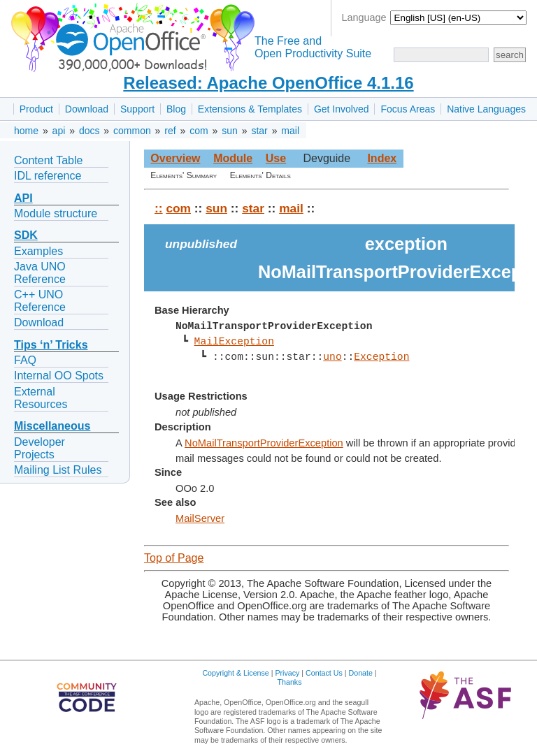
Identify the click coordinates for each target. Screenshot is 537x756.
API (23, 198)
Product (36, 109)
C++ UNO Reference (40, 301)
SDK (26, 235)
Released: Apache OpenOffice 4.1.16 (268, 83)
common (132, 131)
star (259, 131)
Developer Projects (40, 448)
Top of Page (174, 558)
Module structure (56, 213)
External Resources (41, 398)
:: (159, 208)
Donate (361, 673)
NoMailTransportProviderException (264, 443)
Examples (38, 251)
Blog (176, 109)
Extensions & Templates (250, 109)
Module (233, 158)
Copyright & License (235, 673)
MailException (234, 342)
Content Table (48, 160)
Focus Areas (408, 109)
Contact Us (324, 673)
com (199, 131)
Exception (381, 357)
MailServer (200, 518)
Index (382, 158)
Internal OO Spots (59, 376)
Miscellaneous (52, 426)
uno (332, 357)
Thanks (290, 682)
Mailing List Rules (58, 470)
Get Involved (342, 109)
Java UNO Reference (40, 273)
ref (170, 131)
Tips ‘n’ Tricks (51, 345)
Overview (175, 158)
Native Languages (486, 109)
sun (230, 131)
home (26, 131)
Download (87, 109)
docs (89, 131)
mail (290, 131)
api (59, 131)
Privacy (287, 673)
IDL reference (48, 176)
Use (276, 158)
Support (137, 109)
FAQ (25, 360)
